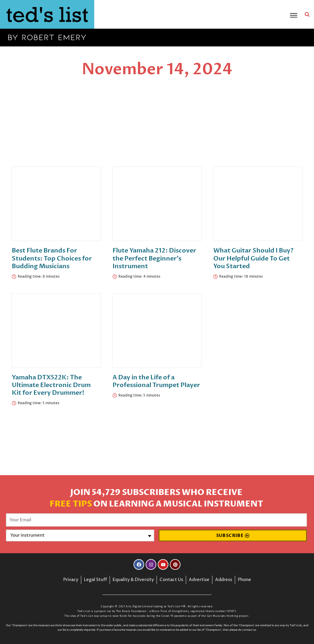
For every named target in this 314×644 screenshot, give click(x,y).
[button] (308, 14)
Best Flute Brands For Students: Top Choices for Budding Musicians (52, 257)
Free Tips (71, 504)
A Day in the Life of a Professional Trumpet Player (156, 380)
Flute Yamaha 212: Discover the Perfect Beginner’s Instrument (154, 257)
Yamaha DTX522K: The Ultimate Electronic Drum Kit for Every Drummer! (51, 384)
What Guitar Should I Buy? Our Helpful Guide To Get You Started (253, 257)
